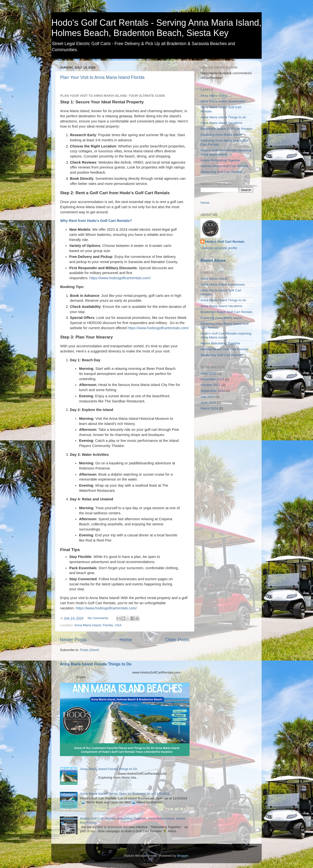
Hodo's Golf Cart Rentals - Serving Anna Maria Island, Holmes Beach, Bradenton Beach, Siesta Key (156, 28)
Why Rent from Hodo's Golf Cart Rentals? (97, 221)
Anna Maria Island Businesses (223, 101)
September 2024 (213, 391)
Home (126, 640)
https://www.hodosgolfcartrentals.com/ (120, 278)
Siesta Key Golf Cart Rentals (222, 172)
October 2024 (211, 385)
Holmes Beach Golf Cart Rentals (224, 166)
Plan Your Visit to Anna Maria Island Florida (102, 77)
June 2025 (208, 373)
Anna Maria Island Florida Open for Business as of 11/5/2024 (125, 794)
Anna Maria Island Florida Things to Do (96, 664)
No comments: (99, 618)
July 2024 (208, 397)
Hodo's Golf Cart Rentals (225, 242)
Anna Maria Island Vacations (221, 123)
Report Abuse (213, 260)
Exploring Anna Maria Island (221, 135)
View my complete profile (219, 248)
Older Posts (177, 640)
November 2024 (212, 379)
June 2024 (208, 403)
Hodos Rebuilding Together (220, 160)
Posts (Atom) (90, 650)
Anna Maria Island (214, 96)
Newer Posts (73, 640)
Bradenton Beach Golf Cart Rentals (226, 129)
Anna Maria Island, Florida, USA (98, 625)
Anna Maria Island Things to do (223, 117)
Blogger (183, 856)
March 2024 (209, 408)
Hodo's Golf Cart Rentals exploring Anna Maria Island (226, 152)
